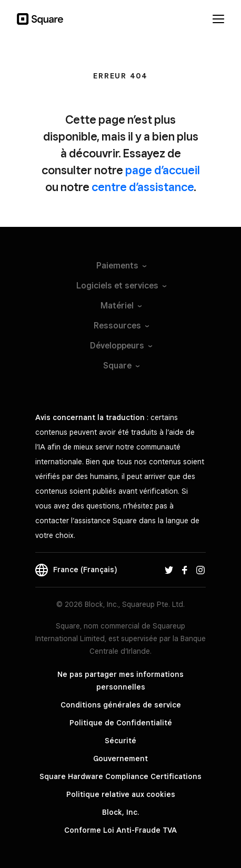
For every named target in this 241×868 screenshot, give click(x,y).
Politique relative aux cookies (121, 794)
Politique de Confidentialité (121, 723)
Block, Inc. (120, 812)
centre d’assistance (143, 187)
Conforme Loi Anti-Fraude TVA (120, 830)
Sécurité (120, 741)
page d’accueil (163, 170)
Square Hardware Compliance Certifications (120, 776)
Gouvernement (120, 759)
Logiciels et (121, 286)
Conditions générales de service (121, 705)
